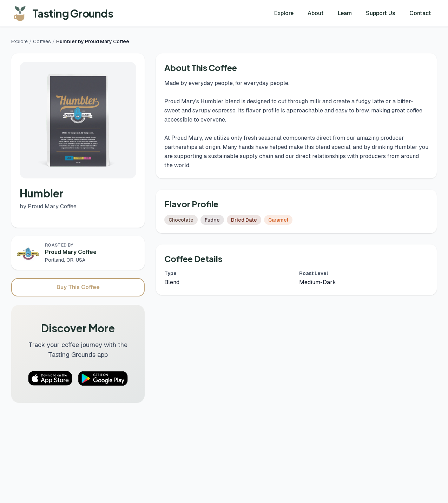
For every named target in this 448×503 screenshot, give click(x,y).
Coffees (42, 41)
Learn (345, 13)
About (316, 13)
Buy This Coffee (78, 287)
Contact (420, 13)
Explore (284, 13)
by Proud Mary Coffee (48, 206)
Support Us (381, 13)
